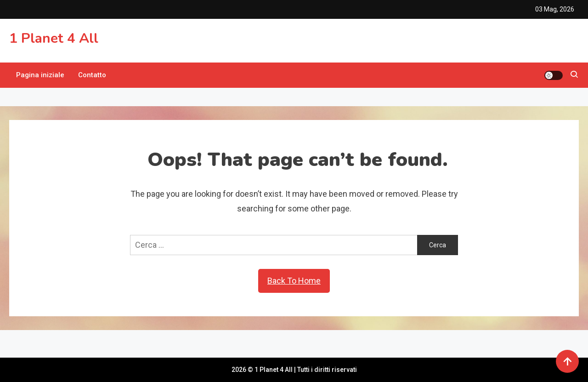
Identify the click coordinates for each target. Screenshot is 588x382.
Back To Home (294, 281)
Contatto (92, 75)
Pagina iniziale (40, 75)
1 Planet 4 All (54, 38)
